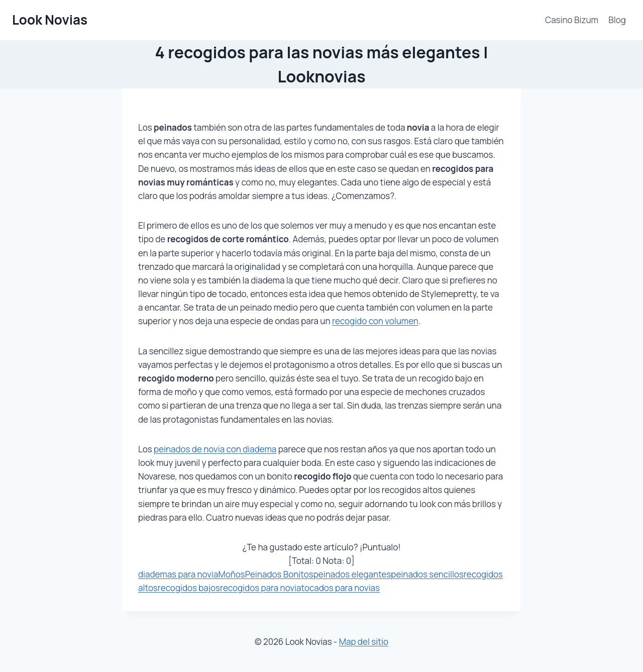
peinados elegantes (352, 574)
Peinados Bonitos (279, 574)
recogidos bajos (189, 588)
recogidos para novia (260, 588)
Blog (617, 20)
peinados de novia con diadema (215, 449)
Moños (231, 574)
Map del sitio (364, 642)
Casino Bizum (572, 20)
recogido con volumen (375, 321)
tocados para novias (340, 588)
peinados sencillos (427, 574)
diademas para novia (178, 574)
